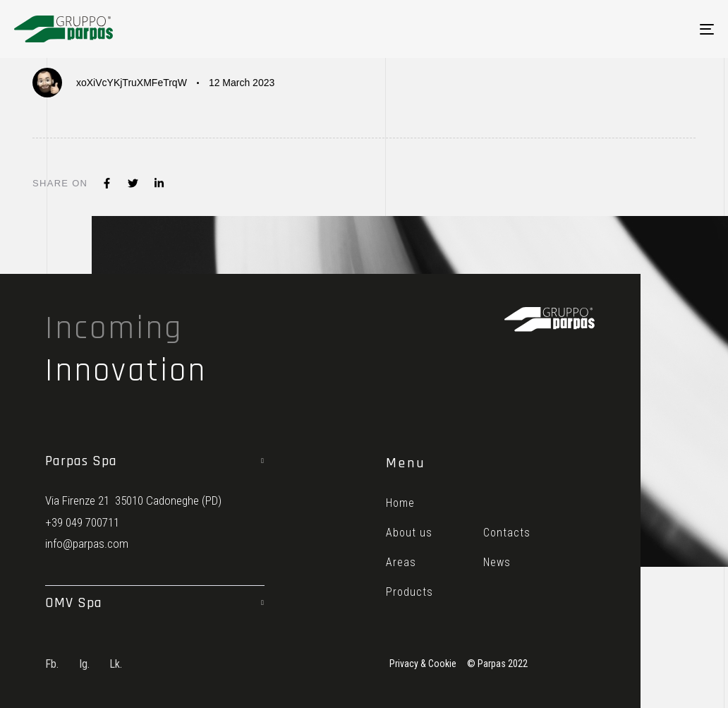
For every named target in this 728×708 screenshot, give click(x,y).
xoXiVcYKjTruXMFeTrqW (132, 83)
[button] (155, 461)
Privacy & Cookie (423, 664)
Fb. (52, 664)
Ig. (84, 664)
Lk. (116, 664)
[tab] (155, 461)
